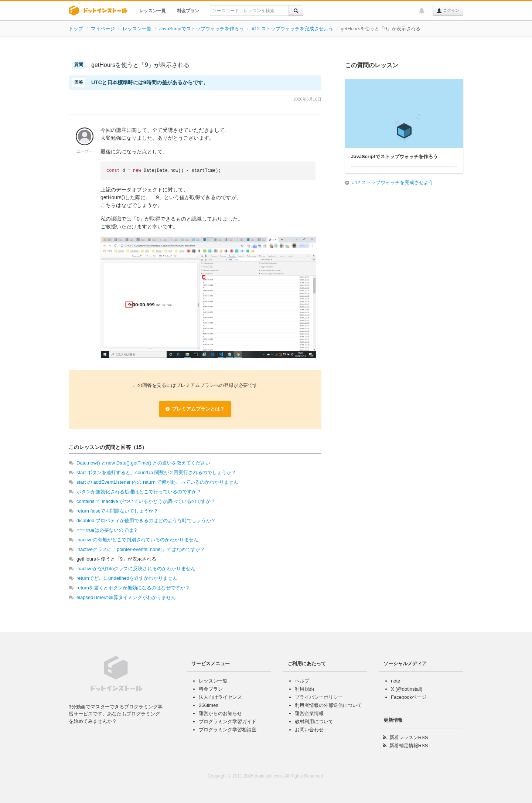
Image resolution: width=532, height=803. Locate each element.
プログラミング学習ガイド (228, 722)
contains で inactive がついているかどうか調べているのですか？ (146, 501)
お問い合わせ (309, 730)
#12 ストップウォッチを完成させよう (292, 29)
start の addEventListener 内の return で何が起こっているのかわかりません (157, 482)
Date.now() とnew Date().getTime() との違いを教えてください (143, 463)
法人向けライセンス (220, 697)
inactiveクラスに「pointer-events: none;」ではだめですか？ (141, 549)
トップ (76, 29)
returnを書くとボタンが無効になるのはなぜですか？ (133, 588)
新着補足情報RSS (409, 746)
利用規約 (304, 689)
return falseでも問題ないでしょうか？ (117, 511)
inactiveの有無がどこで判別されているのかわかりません (137, 540)
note (395, 681)
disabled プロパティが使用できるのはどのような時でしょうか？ (146, 520)
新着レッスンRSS (409, 737)
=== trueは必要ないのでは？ (107, 530)
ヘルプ (302, 681)
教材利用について (314, 722)
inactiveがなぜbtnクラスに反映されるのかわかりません (136, 569)
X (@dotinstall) (407, 689)
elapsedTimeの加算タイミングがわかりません (126, 597)
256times (209, 705)
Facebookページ (409, 697)
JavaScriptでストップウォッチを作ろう (202, 29)
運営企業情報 (309, 713)
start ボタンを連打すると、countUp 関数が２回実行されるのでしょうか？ (156, 472)
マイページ (103, 29)
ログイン (448, 11)
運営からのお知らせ (220, 713)
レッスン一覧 (153, 11)
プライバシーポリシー (319, 697)
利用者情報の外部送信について (328, 705)
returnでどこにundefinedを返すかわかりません (127, 578)
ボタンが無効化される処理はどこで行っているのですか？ (139, 492)
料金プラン (188, 11)
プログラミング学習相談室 (228, 730)
